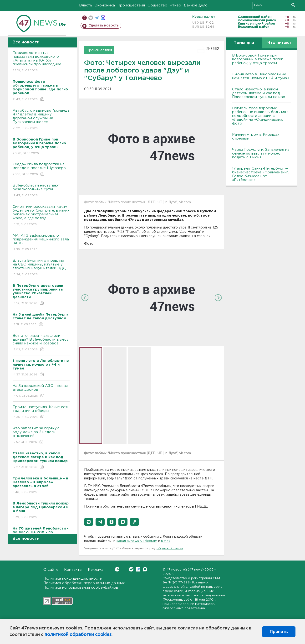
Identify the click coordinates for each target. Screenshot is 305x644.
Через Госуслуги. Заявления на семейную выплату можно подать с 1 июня (261, 153)
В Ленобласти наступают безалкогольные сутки (41, 191)
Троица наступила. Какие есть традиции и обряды (41, 412)
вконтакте (91, 18)
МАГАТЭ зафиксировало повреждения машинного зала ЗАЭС (41, 243)
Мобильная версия (84, 18)
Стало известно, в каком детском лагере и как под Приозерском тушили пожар (259, 93)
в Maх (166, 541)
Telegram (138, 569)
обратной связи (170, 548)
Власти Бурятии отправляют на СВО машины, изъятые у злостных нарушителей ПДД (41, 268)
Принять (279, 632)
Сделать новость (104, 26)
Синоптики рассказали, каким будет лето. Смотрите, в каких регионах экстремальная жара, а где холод (41, 216)
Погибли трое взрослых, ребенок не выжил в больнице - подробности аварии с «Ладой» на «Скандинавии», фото (262, 116)
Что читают (280, 43)
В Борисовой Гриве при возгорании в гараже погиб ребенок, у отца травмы (258, 59)
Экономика (105, 5)
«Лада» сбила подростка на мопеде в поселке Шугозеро (41, 169)
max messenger (103, 18)
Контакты (73, 570)
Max (145, 569)
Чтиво (175, 5)
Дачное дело (196, 5)
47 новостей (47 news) (185, 570)
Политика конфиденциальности (73, 579)
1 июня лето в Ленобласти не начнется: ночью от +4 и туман (261, 76)
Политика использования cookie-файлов (81, 588)
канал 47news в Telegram (137, 541)
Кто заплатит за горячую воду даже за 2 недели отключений (41, 435)
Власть (86, 5)
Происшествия (131, 5)
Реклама (96, 570)
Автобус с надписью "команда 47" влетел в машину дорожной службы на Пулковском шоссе (41, 120)
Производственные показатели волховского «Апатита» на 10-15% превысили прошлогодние (41, 62)
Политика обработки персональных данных (84, 583)
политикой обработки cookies (78, 635)
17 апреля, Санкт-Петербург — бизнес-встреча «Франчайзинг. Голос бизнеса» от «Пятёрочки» (261, 174)
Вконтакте (117, 569)
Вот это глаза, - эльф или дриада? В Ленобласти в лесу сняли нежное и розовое (41, 343)
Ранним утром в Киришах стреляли (256, 137)
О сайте (51, 570)
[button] (89, 522)
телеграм (97, 18)
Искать (293, 5)
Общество (157, 5)
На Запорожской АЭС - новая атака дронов (41, 391)
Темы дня (244, 43)
